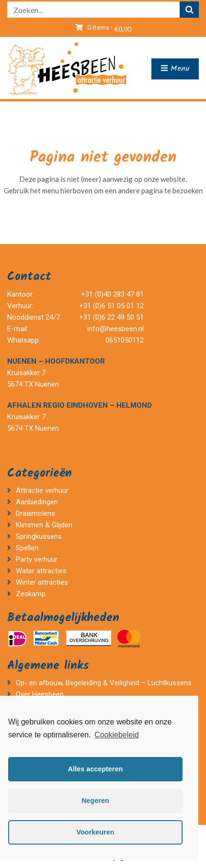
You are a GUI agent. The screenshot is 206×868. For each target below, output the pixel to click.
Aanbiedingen (37, 502)
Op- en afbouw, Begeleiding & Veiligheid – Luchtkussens (104, 683)
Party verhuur (37, 559)
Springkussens (39, 536)
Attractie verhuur (42, 490)
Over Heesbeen (40, 694)
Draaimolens (35, 513)
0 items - (109, 27)
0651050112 (125, 340)
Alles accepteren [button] (95, 769)
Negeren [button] (95, 801)
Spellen (27, 548)
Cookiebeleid (117, 735)
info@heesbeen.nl (115, 329)
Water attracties (41, 571)
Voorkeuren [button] (96, 832)
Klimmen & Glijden (44, 525)
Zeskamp (32, 594)
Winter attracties (42, 582)
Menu (175, 69)
